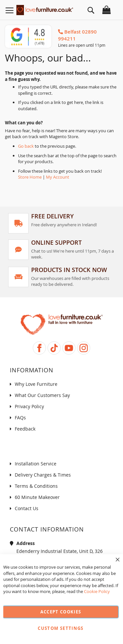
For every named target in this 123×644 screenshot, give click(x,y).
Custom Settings (61, 628)
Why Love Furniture (36, 384)
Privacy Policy (29, 406)
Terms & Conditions (36, 486)
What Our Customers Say (42, 395)
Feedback (25, 429)
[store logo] (45, 9)
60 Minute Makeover (37, 497)
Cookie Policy (97, 591)
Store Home (30, 177)
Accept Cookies (61, 612)
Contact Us (27, 508)
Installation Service (36, 464)
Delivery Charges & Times (43, 475)
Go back (26, 146)
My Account (58, 177)
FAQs (20, 418)
